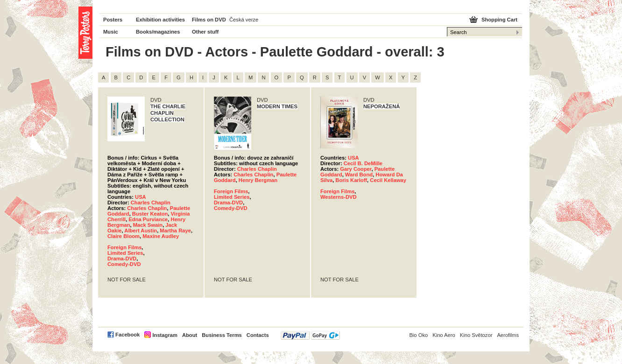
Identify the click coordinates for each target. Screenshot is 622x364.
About (190, 335)
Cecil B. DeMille (363, 163)
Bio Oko (418, 335)
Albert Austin (141, 231)
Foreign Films (124, 247)
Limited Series (125, 253)
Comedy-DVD (124, 264)
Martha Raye (175, 231)
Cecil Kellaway (388, 180)
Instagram (165, 335)
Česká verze (244, 20)
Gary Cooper (356, 169)
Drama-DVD (122, 259)
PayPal (310, 335)
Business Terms (222, 335)
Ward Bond (359, 175)
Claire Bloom (124, 236)
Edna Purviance (148, 219)
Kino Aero (444, 335)
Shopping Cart (499, 20)
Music (111, 32)
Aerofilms (508, 335)
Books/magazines (158, 32)
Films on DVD (209, 20)
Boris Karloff (351, 180)
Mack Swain (148, 225)
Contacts (258, 335)
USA (141, 197)
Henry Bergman (258, 180)
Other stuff (205, 32)
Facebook (127, 335)
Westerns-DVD (339, 197)
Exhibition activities (160, 20)
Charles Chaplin (151, 203)
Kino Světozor (476, 335)
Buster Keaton (150, 214)
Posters (113, 20)
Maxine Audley (161, 236)
